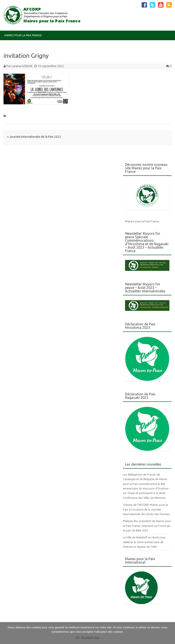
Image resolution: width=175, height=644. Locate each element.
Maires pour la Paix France (23, 35)
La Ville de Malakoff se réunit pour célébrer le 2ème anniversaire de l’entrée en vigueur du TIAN (144, 542)
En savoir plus (90, 637)
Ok (78, 637)
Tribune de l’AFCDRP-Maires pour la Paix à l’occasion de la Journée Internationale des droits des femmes (146, 509)
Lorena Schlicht (22, 66)
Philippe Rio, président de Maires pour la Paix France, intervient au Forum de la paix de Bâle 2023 (147, 526)
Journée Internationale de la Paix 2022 (34, 137)
